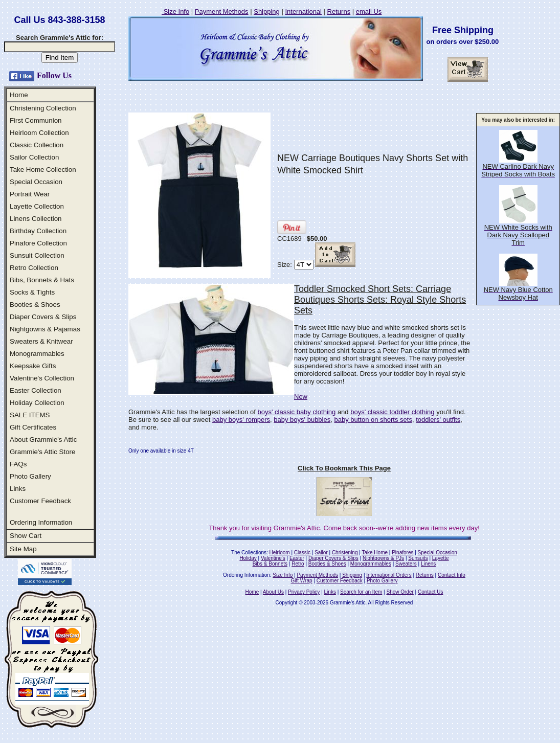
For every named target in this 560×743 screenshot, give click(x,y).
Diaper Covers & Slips (43, 317)
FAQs (18, 464)
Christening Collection (43, 108)
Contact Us (430, 592)
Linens (428, 564)
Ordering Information (41, 522)
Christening (345, 553)
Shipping (267, 12)
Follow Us (54, 75)
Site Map (23, 549)
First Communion (36, 120)
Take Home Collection (43, 170)
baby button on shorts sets (373, 420)
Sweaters (406, 564)
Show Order (400, 592)
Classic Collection (37, 145)
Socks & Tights (32, 292)
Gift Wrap (302, 581)
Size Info (175, 12)
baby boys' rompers (241, 420)
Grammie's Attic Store (42, 452)
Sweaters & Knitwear (41, 341)
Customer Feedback (40, 501)
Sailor (321, 553)
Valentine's (273, 558)
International (303, 12)
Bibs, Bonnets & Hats (42, 280)
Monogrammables (37, 354)
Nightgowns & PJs (383, 558)
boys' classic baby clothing (296, 412)
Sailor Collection (34, 157)
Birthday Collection (38, 231)
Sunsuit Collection (37, 255)
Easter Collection (36, 390)
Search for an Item (361, 592)
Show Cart (26, 536)
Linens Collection (36, 219)
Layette (441, 558)
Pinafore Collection (38, 243)
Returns (339, 12)
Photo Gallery (30, 476)
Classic (302, 553)
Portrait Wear (30, 194)
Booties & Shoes (35, 305)
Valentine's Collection (42, 378)
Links (18, 489)
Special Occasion (36, 182)
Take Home (375, 553)
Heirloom (280, 553)
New (301, 397)
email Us (369, 12)
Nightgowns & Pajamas (45, 329)
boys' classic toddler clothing (392, 412)
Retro (298, 564)
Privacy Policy (304, 592)
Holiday (248, 558)
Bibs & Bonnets (270, 564)
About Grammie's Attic (43, 440)
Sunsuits (418, 558)
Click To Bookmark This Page (344, 468)
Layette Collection (37, 206)
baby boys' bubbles (302, 420)
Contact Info (452, 575)
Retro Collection (34, 268)
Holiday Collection (37, 403)
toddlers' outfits (438, 420)
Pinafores (402, 553)
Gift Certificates (33, 427)
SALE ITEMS (30, 415)
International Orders (389, 575)
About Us (273, 592)
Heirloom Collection (39, 133)
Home (19, 95)
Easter (297, 558)
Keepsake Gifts (33, 366)
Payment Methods (222, 12)
